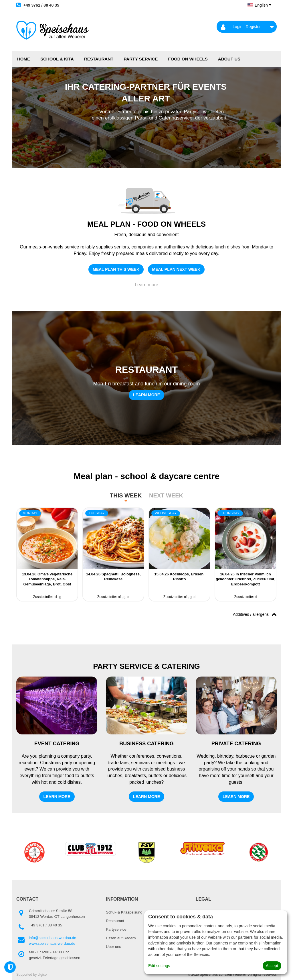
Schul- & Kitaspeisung (124, 912)
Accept (272, 966)
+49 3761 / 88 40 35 (38, 5)
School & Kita (57, 59)
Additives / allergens (255, 614)
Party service (141, 59)
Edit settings (159, 966)
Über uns (113, 947)
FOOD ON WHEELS (188, 59)
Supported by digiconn (33, 975)
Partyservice (116, 929)
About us (229, 59)
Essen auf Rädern (121, 938)
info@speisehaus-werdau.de (53, 938)
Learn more (146, 285)
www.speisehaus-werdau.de (52, 943)
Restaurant (99, 59)
